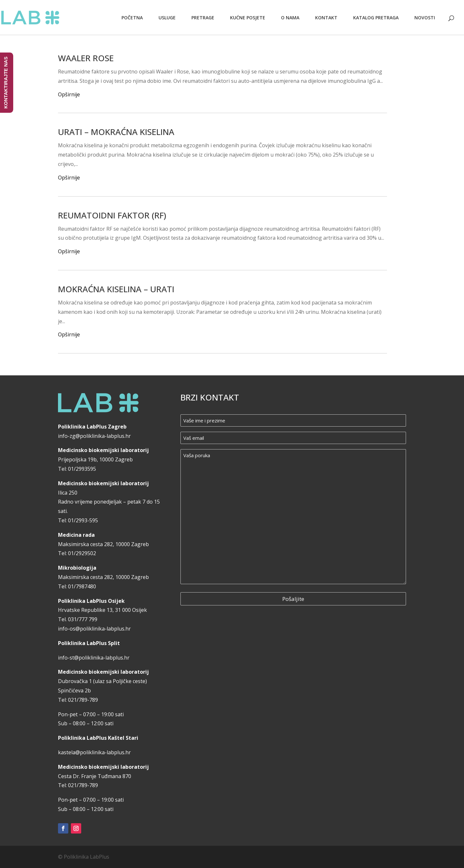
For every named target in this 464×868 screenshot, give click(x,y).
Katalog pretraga (376, 18)
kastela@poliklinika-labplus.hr (94, 752)
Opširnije (69, 94)
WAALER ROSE (86, 58)
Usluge (167, 18)
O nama (290, 18)
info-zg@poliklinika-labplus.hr (94, 436)
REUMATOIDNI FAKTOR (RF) (112, 215)
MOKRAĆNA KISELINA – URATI (116, 289)
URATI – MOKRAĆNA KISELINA (116, 132)
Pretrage (203, 18)
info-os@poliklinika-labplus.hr (94, 629)
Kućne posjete (248, 18)
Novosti (425, 18)
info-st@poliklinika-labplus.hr (94, 658)
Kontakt (326, 18)
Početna (132, 18)
